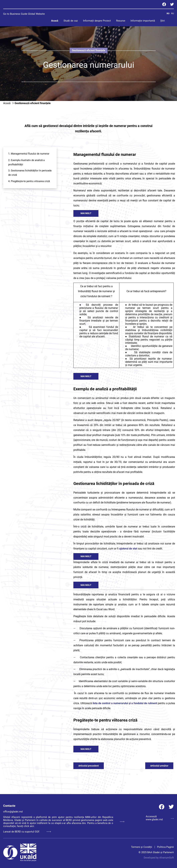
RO (168, 13)
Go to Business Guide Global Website (24, 14)
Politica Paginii (165, 847)
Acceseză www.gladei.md (160, 818)
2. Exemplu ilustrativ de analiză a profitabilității (26, 162)
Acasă (55, 21)
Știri (163, 21)
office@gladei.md (13, 812)
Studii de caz (71, 21)
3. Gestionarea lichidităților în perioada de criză (30, 173)
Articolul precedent (89, 766)
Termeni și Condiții (142, 847)
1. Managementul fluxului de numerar (29, 154)
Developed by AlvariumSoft (159, 858)
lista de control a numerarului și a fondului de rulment (125, 703)
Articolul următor (159, 766)
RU (172, 13)
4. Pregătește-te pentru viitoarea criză (29, 181)
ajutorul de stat (128, 549)
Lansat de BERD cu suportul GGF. (27, 832)
